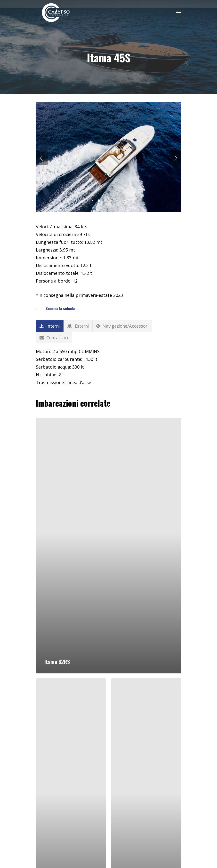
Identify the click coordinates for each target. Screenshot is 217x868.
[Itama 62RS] (109, 546)
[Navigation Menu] (179, 13)
